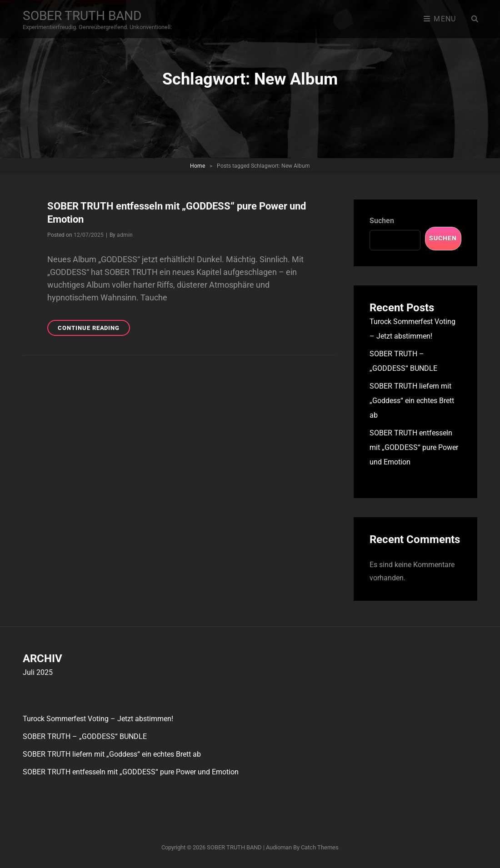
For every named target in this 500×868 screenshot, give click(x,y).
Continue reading (94, 329)
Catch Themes (320, 847)
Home (197, 166)
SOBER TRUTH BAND (82, 16)
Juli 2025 (38, 672)
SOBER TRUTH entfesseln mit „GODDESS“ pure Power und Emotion (414, 447)
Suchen (382, 221)
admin (125, 235)
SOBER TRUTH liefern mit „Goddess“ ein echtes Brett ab (412, 401)
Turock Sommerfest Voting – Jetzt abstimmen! (98, 719)
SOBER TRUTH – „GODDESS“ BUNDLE (85, 736)
